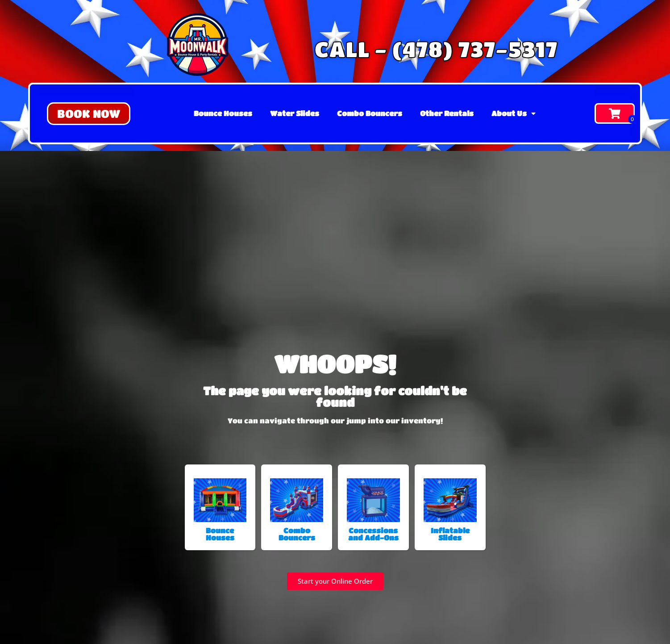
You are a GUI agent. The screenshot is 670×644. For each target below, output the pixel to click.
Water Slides (295, 113)
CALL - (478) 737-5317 (436, 49)
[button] (89, 114)
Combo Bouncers (370, 113)
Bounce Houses (223, 113)
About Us (514, 113)
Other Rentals (447, 113)
